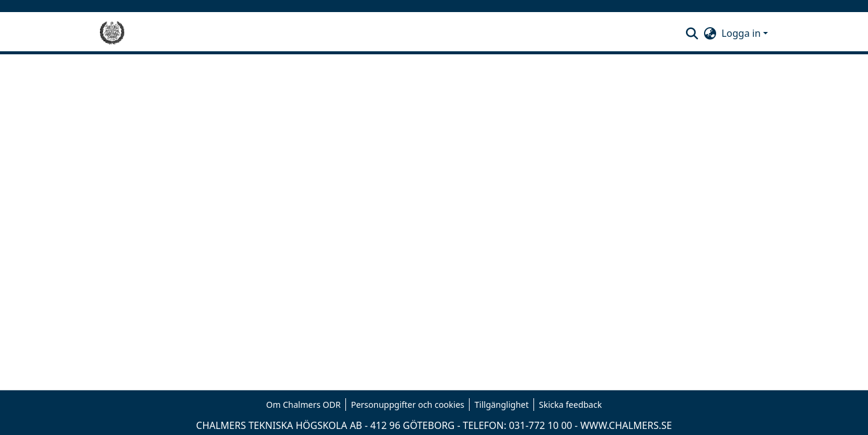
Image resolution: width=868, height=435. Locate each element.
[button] (692, 33)
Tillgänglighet (502, 405)
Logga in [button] (742, 33)
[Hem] (112, 33)
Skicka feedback (570, 405)
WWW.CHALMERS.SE (626, 425)
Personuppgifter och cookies (407, 405)
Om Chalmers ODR (304, 405)
